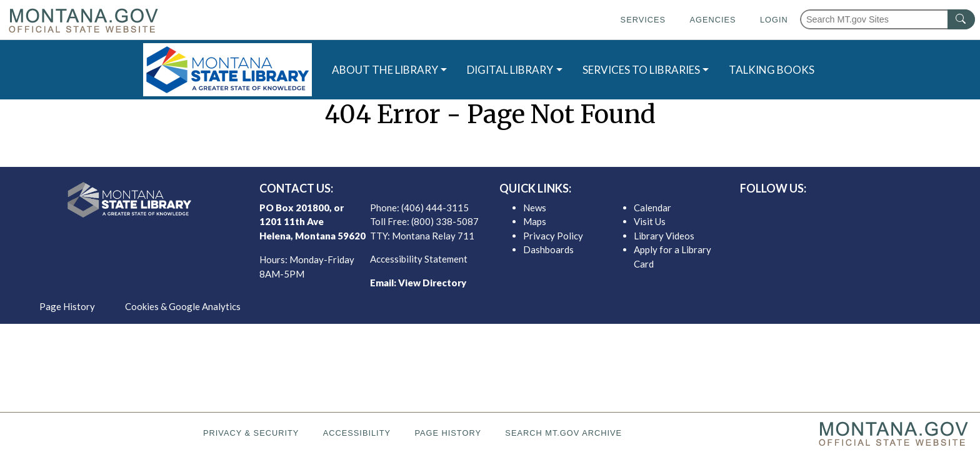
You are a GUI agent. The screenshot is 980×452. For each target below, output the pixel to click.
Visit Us (650, 221)
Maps (535, 221)
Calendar (652, 208)
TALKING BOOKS (772, 70)
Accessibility (357, 433)
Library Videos (664, 236)
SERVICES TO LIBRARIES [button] (641, 70)
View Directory (432, 283)
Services (643, 20)
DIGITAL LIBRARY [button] (510, 70)
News (535, 208)
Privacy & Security (251, 433)
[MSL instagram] (861, 211)
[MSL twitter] (841, 211)
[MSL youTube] (881, 211)
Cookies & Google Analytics (183, 306)
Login (774, 20)
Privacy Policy (553, 236)
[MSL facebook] (821, 211)
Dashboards (548, 249)
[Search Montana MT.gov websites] (887, 19)
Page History (67, 306)
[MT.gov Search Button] (961, 19)
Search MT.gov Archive (563, 433)
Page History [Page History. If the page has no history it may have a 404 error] (448, 433)
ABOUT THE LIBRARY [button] (385, 70)
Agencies (712, 20)
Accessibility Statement (419, 259)
